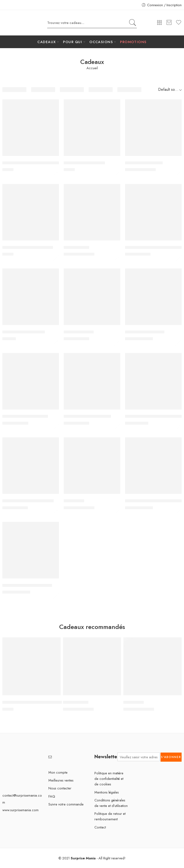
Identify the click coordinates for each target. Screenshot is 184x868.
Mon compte (58, 772)
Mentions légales (107, 792)
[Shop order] (169, 90)
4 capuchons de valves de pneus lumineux (39, 163)
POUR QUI (73, 42)
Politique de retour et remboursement (110, 816)
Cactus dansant (76, 247)
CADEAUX (47, 42)
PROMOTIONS (133, 42)
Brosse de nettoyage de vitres (28, 247)
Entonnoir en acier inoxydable (28, 501)
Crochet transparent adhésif (87, 417)
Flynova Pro (74, 501)
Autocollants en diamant (84, 163)
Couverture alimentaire (145, 332)
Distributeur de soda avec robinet (154, 417)
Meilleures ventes (61, 780)
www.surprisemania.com (20, 810)
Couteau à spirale (79, 332)
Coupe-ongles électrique (24, 332)
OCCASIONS (101, 42)
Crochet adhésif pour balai (25, 417)
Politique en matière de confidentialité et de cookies (109, 779)
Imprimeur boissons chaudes (27, 585)
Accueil (92, 68)
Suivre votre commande (66, 804)
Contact (100, 827)
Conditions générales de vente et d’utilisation (111, 803)
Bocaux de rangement (144, 163)
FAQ (52, 796)
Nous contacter (60, 788)
